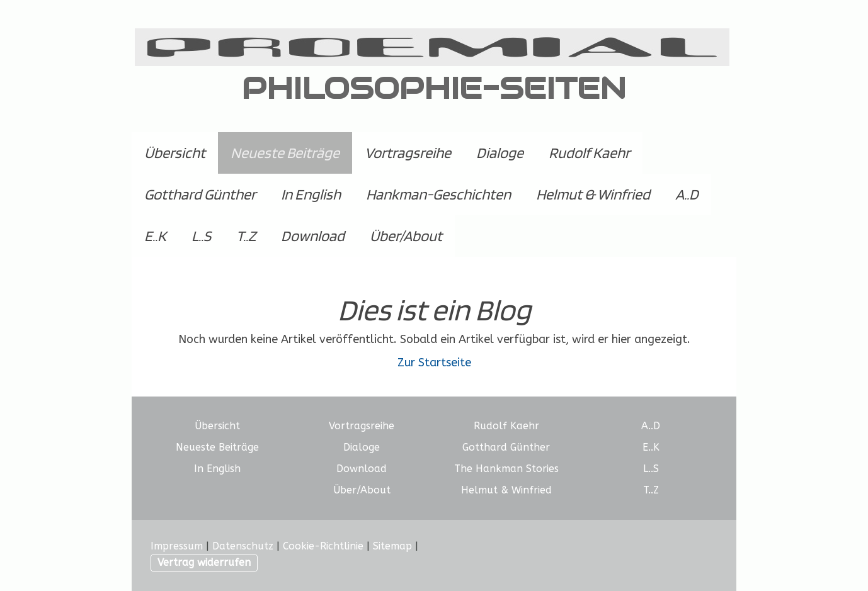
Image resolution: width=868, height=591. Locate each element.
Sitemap (392, 546)
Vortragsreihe (408, 153)
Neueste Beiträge (285, 153)
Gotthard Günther (200, 194)
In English (311, 194)
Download (313, 236)
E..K (155, 236)
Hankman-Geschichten (438, 194)
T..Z (246, 236)
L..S (201, 236)
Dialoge (500, 153)
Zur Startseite (434, 363)
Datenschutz (243, 546)
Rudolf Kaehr (589, 153)
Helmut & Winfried (593, 194)
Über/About (406, 236)
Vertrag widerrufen (204, 562)
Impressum (177, 546)
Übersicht (175, 153)
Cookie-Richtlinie (323, 546)
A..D (687, 194)
